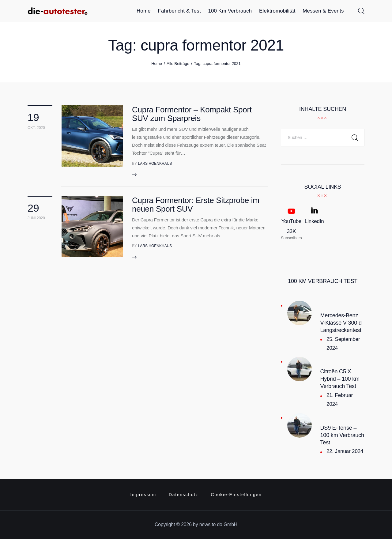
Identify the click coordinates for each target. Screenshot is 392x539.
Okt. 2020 (36, 128)
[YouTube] (291, 224)
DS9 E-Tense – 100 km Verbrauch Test (342, 435)
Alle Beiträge (178, 64)
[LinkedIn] (314, 224)
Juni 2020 (36, 218)
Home (157, 64)
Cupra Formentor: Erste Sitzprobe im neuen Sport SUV (196, 205)
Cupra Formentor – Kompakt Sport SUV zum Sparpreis (192, 114)
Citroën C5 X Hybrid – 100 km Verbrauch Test (340, 379)
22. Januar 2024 (345, 451)
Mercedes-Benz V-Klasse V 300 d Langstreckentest (341, 323)
